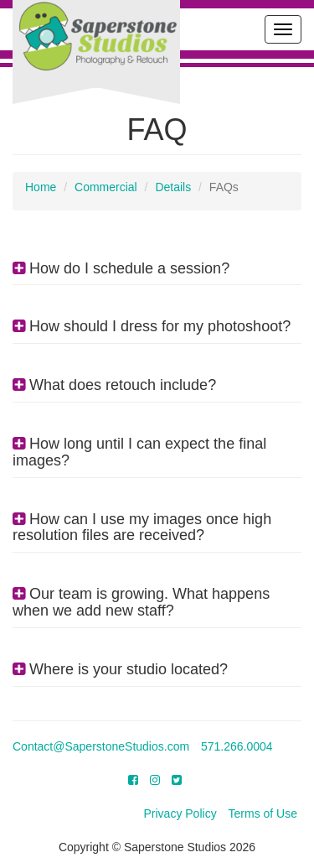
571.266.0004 (237, 746)
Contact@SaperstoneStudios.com (101, 746)
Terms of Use (263, 813)
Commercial (106, 187)
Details (173, 187)
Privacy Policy (180, 813)
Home (41, 187)
